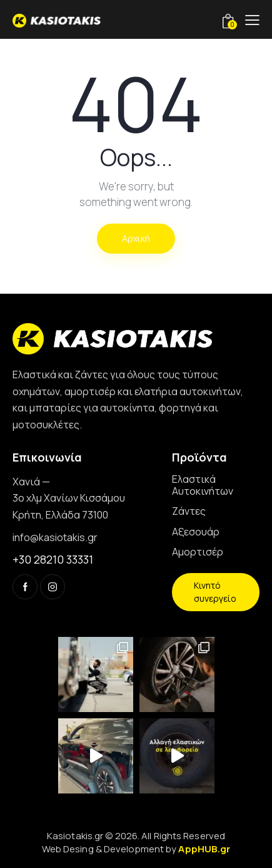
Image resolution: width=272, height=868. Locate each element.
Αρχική (136, 238)
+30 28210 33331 (53, 559)
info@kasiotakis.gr (55, 537)
